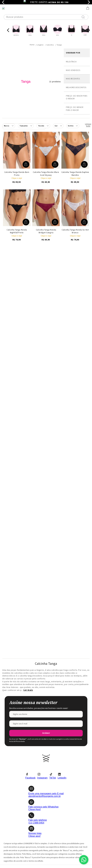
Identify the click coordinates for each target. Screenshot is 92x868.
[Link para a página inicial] (32, 23)
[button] (58, 104)
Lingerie (40, 23)
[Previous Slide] (8, 9)
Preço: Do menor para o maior (75, 87)
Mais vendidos (73, 49)
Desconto (77, 66)
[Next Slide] (89, 9)
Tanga (59, 23)
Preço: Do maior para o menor (77, 76)
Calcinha (50, 23)
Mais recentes (73, 57)
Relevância (71, 40)
